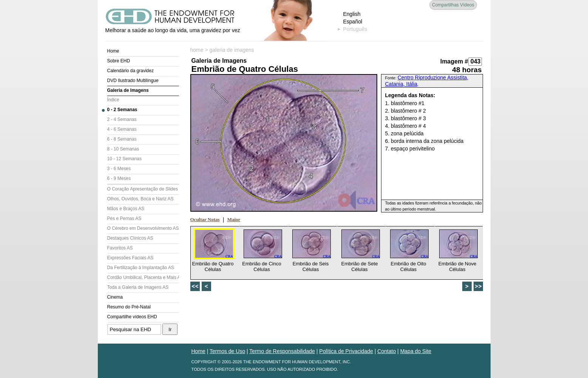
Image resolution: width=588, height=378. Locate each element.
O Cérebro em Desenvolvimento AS (143, 228)
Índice (113, 100)
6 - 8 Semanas (122, 139)
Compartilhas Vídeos (453, 5)
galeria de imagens (232, 50)
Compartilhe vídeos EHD (132, 317)
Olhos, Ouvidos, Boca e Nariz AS (140, 199)
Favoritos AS (120, 248)
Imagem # (454, 61)
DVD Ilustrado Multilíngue (133, 81)
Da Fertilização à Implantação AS (141, 268)
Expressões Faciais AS (130, 258)
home (197, 50)
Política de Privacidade (346, 351)
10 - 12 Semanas (124, 159)
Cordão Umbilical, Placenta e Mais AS (143, 277)
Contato (387, 351)
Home (113, 51)
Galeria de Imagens (128, 90)
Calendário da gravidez (130, 71)
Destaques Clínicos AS (130, 238)
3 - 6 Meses (119, 169)
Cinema (115, 297)
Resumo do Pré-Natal (129, 307)
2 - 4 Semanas (122, 119)
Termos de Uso (227, 351)
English (352, 14)
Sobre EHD (119, 61)
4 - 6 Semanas (122, 129)
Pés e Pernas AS (124, 218)
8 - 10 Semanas (123, 149)
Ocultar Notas (205, 219)
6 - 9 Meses (119, 178)
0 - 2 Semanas (122, 110)
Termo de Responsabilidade (282, 351)
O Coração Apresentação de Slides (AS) (143, 189)
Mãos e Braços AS (126, 209)
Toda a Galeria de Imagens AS (138, 287)
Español (353, 22)
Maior (234, 219)
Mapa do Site (416, 351)
